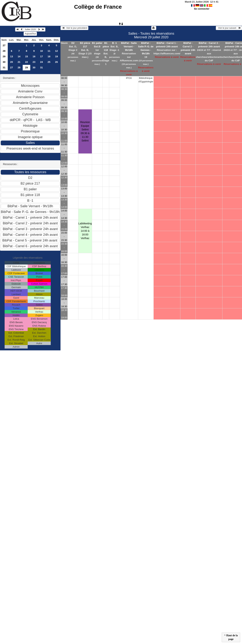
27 (4, 45)
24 (41, 62)
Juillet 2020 (30, 29)
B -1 (114, 43)
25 (49, 62)
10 (41, 51)
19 (57, 56)
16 (34, 56)
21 (19, 62)
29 (4, 56)
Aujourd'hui (30, 34)
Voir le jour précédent (74, 28)
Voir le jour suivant (229, 28)
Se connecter (202, 9)
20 (12, 62)
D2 (73, 43)
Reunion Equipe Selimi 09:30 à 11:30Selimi (85, 131)
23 (34, 62)
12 (57, 51)
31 (4, 68)
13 (12, 56)
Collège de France (98, 7)
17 (41, 56)
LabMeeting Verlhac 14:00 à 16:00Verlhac (85, 231)
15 (26, 56)
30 (4, 62)
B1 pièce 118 (106, 47)
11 (49, 51)
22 (26, 62)
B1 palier (97, 43)
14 (19, 56)
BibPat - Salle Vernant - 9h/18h (129, 47)
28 (4, 51)
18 (49, 56)
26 (57, 62)
